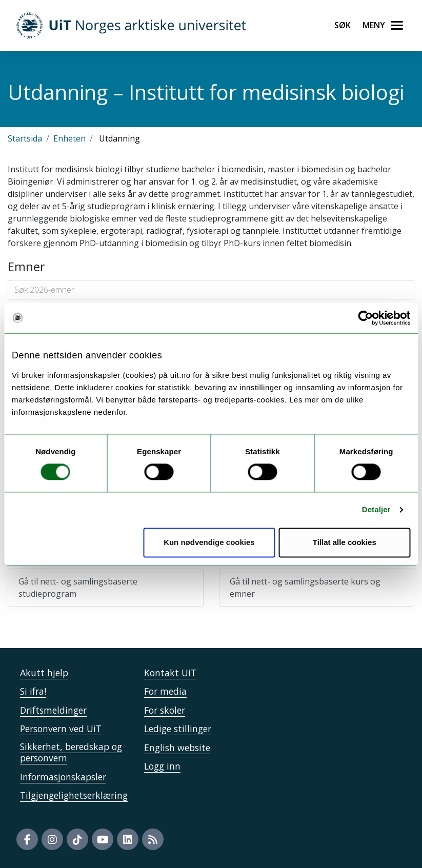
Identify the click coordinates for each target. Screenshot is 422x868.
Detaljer (376, 510)
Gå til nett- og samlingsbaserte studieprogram (78, 588)
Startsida (25, 138)
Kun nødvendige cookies (209, 542)
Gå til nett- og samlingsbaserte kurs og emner (305, 588)
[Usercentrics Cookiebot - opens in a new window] (365, 318)
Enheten (69, 138)
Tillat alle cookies (345, 542)
